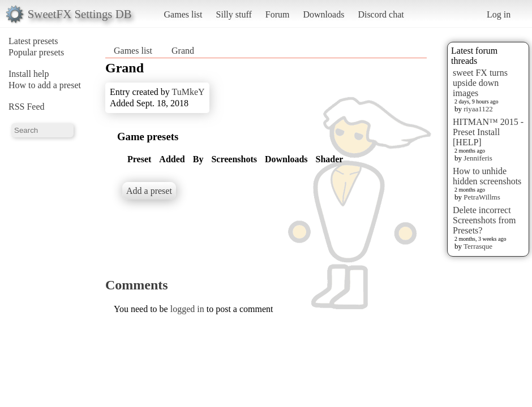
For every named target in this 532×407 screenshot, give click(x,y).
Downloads (323, 14)
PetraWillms (482, 197)
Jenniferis (478, 158)
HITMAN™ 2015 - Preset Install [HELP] (488, 132)
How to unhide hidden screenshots (487, 176)
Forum (278, 14)
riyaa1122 (478, 109)
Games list (183, 14)
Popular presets (36, 52)
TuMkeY (188, 92)
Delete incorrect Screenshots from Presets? (484, 220)
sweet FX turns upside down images (480, 83)
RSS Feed (27, 107)
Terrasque (478, 246)
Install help (29, 74)
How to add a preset (45, 85)
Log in (499, 14)
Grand (183, 51)
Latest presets (33, 41)
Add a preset (149, 191)
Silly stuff (234, 14)
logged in (187, 309)
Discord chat (381, 14)
